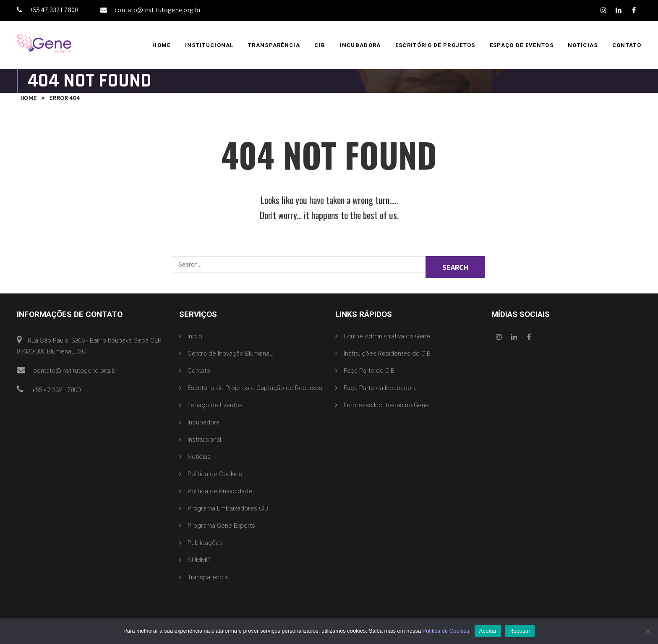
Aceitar (488, 631)
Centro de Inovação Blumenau (230, 353)
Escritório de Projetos (435, 45)
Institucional (209, 45)
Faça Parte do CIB (369, 371)
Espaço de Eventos (522, 45)
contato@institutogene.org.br (151, 10)
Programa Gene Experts (221, 526)
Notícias (583, 45)
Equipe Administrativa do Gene (387, 336)
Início (195, 336)
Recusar (520, 631)
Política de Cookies (215, 474)
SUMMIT (199, 560)
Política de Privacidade (220, 491)
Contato (627, 45)
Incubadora (360, 45)
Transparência (274, 45)
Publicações (205, 543)
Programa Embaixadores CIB (228, 508)
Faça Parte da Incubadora (380, 388)
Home (161, 45)
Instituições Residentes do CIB (387, 353)
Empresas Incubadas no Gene (386, 405)
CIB (320, 45)
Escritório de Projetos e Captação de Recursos (255, 388)
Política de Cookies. (447, 631)
